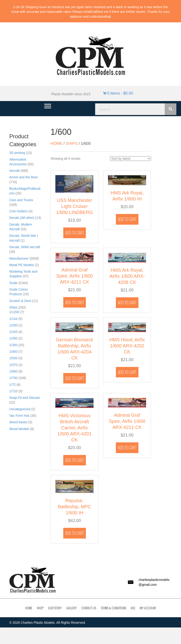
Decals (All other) (22, 218)
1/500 (13, 358)
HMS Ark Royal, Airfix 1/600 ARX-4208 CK (127, 276)
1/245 (13, 332)
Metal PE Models (22, 265)
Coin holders (18, 211)
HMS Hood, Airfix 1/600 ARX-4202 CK (127, 346)
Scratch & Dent (20, 301)
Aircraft (14, 171)
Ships (13, 307)
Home (56, 144)
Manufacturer (19, 258)
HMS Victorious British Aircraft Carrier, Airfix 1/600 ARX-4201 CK (75, 428)
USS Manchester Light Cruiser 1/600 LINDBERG (74, 206)
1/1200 (14, 312)
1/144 (13, 319)
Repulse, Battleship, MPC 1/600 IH (74, 507)
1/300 (13, 338)
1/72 (12, 385)
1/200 (13, 325)
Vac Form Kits (19, 416)
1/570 (13, 365)
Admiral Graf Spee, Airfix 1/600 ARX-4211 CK (75, 276)
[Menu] (48, 106)
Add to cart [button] (75, 233)
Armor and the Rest (23, 177)
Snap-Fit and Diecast (25, 398)
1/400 (13, 352)
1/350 (13, 345)
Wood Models (19, 429)
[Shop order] (131, 159)
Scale (13, 283)
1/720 (13, 391)
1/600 (13, 371)
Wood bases (18, 422)
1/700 (13, 378)
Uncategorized (20, 409)
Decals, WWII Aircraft (25, 247)
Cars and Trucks (21, 200)
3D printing (17, 153)
